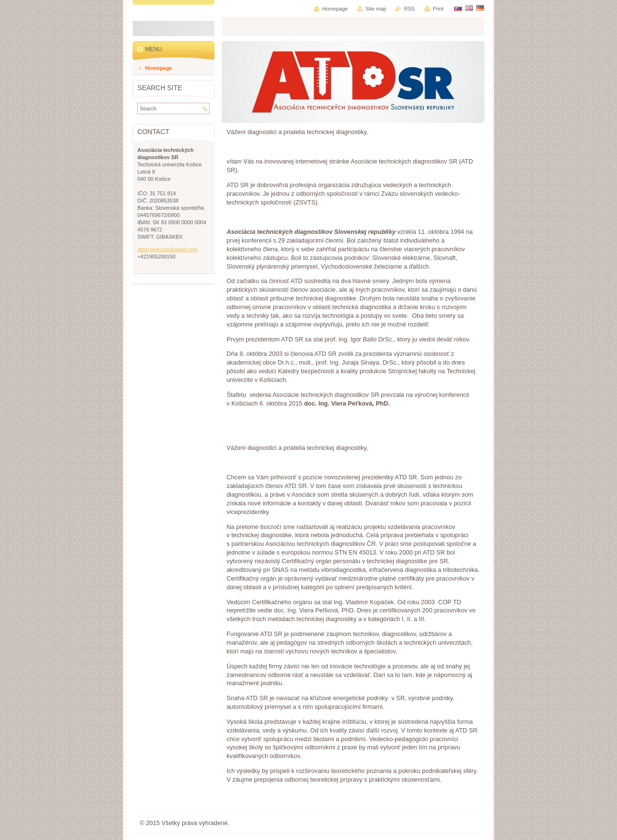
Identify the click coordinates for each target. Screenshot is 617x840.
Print (438, 9)
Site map (376, 9)
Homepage (335, 9)
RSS (409, 9)
